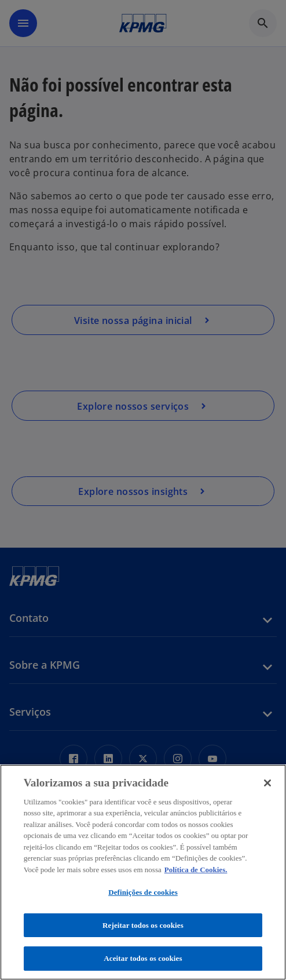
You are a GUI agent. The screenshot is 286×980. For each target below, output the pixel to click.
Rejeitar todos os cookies (143, 925)
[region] (143, 872)
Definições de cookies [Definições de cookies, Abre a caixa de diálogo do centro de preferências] (143, 892)
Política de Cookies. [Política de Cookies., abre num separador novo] (196, 870)
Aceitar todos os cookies (143, 958)
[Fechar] (267, 783)
